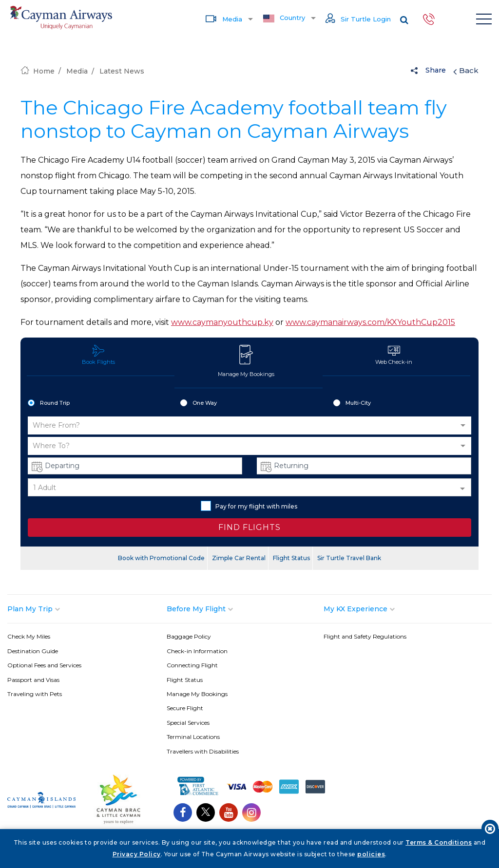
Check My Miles (29, 636)
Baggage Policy (189, 636)
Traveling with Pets (35, 694)
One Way (199, 403)
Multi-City (352, 403)
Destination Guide (33, 651)
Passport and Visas (33, 680)
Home (38, 71)
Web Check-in (394, 355)
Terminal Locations (193, 737)
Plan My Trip (30, 609)
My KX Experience (355, 609)
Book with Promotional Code (161, 558)
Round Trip (49, 403)
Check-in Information (197, 651)
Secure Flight (185, 708)
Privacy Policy (137, 854)
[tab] (87, 609)
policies (371, 854)
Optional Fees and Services (44, 665)
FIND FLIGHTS (249, 527)
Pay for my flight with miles (249, 506)
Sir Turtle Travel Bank (349, 558)
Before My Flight (196, 609)
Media (224, 19)
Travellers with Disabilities (203, 751)
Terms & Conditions (439, 842)
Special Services (188, 723)
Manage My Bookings (246, 361)
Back (466, 71)
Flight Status (291, 558)
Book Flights (98, 355)
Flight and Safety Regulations (365, 636)
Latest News (122, 71)
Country (284, 18)
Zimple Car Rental (239, 558)
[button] (249, 425)
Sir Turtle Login (358, 19)
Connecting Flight (192, 665)
